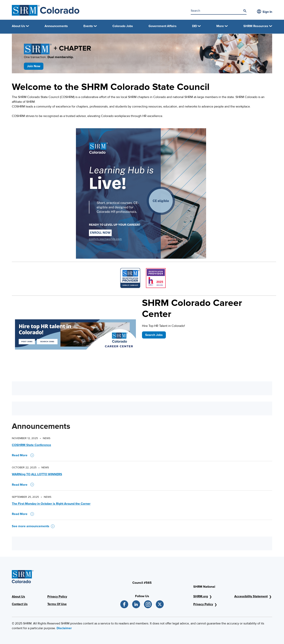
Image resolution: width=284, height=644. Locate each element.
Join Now (34, 66)
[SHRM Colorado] (46, 10)
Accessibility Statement (251, 596)
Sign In (265, 12)
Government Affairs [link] (163, 26)
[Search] (245, 11)
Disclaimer (64, 628)
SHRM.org (201, 596)
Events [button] (88, 26)
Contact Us (20, 604)
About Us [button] (18, 26)
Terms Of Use (57, 604)
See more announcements (33, 526)
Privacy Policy (57, 597)
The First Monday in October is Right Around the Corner (51, 504)
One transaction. (49, 57)
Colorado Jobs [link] (123, 26)
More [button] (220, 26)
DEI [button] (194, 26)
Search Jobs (154, 335)
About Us (18, 597)
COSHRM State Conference (31, 445)
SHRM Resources (256, 26)
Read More (23, 455)
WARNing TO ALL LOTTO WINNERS (37, 474)
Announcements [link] (56, 26)
